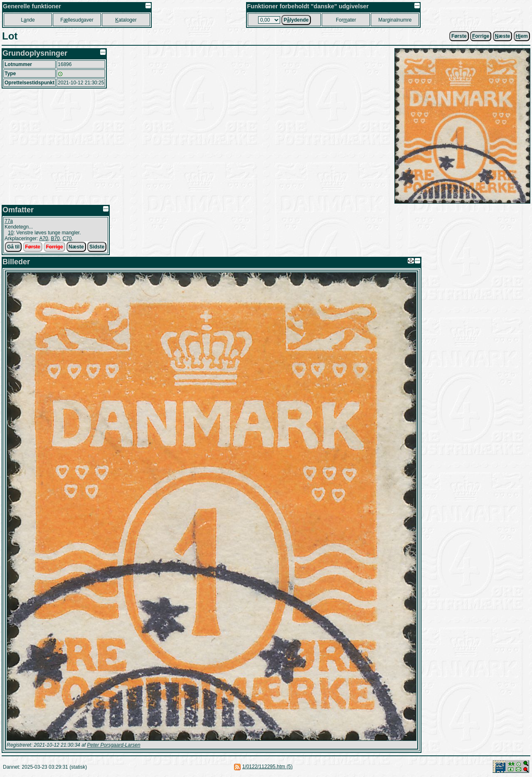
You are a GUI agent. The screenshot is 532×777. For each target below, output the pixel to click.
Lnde (28, 20)
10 (11, 233)
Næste (76, 247)
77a (9, 221)
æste (503, 36)
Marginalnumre (395, 20)
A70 (43, 239)
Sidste (97, 247)
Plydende (296, 20)
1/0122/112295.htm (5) (267, 767)
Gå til (13, 247)
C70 (67, 239)
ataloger (126, 20)
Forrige (54, 247)
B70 (55, 239)
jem (522, 36)
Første (459, 36)
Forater (346, 20)
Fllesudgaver (77, 20)
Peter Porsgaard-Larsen (113, 745)
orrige (481, 36)
